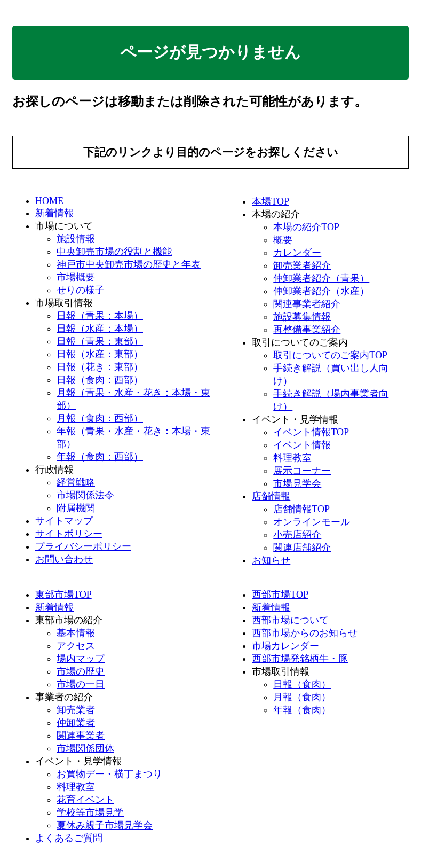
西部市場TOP (280, 595)
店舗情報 (271, 496)
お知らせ (271, 560)
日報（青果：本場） (100, 316)
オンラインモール (312, 522)
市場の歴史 (81, 671)
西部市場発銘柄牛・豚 (300, 659)
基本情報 (76, 633)
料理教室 (292, 458)
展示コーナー (302, 471)
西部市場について (290, 620)
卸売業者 (76, 710)
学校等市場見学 (90, 812)
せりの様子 (81, 290)
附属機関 (76, 508)
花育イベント (85, 800)
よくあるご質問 (69, 838)
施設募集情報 (302, 317)
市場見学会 (297, 483)
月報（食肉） (302, 697)
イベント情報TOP (311, 432)
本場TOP (271, 201)
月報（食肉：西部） (100, 418)
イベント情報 (302, 445)
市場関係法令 (85, 495)
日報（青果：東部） (100, 341)
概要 (283, 240)
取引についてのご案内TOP (330, 355)
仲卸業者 (76, 723)
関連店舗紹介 (302, 548)
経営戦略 (76, 482)
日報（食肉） (302, 684)
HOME (49, 201)
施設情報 (76, 239)
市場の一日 (81, 684)
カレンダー (297, 253)
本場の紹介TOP (306, 227)
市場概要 (76, 277)
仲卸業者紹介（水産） (321, 291)
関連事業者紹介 (307, 304)
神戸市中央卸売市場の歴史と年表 (129, 264)
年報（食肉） (302, 710)
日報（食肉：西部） (100, 380)
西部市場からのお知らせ (305, 633)
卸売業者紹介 (302, 265)
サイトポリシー (69, 534)
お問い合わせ (64, 559)
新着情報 (54, 213)
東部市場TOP (63, 595)
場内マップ (81, 659)
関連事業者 (81, 736)
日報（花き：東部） (100, 367)
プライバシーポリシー (83, 546)
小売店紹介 (297, 535)
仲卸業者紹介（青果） (321, 278)
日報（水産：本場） (100, 329)
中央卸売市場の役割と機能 (114, 252)
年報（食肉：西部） (100, 457)
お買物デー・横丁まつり (109, 774)
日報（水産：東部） (100, 354)
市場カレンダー (285, 646)
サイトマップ (64, 521)
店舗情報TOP (301, 509)
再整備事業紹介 (307, 330)
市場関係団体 (85, 748)
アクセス (76, 646)
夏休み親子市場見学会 (105, 825)
